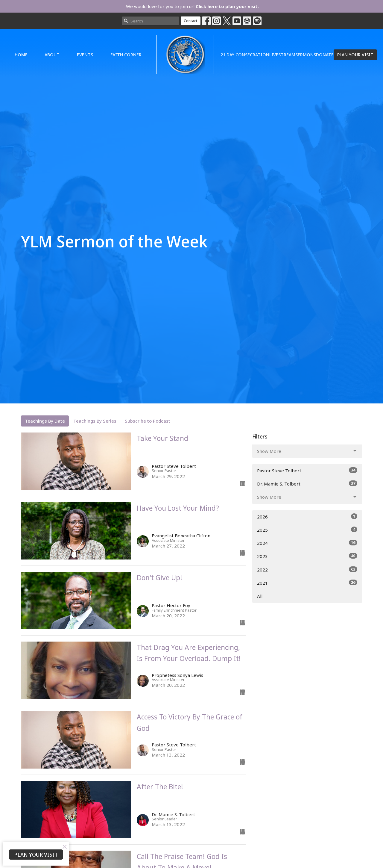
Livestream (282, 55)
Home (21, 55)
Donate (325, 55)
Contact (191, 21)
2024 (307, 543)
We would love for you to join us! (192, 6)
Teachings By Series (95, 421)
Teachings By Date (45, 421)
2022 (307, 570)
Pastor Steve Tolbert (307, 470)
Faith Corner (126, 55)
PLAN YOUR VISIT (355, 55)
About (52, 55)
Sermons (306, 55)
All (260, 596)
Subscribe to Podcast (148, 421)
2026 (307, 517)
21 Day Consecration (245, 55)
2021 (307, 583)
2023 (307, 556)
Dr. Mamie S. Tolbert (307, 484)
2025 (307, 530)
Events (85, 55)
